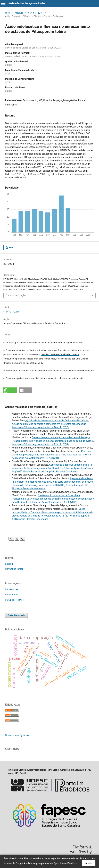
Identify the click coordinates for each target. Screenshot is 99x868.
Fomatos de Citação (16, 295)
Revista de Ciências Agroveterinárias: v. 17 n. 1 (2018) (40, 444)
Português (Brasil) (15, 569)
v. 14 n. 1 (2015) (35, 13)
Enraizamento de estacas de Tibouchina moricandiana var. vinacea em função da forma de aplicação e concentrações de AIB (53, 499)
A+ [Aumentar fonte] (11, 539)
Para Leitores (12, 589)
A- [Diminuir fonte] (22, 539)
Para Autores (11, 595)
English (9, 564)
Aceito (89, 863)
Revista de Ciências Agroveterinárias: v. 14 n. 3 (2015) (49, 502)
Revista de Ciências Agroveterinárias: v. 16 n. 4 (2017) (40, 427)
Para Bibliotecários (14, 600)
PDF (10, 247)
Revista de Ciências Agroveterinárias (27, 3)
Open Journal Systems (17, 735)
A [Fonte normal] (17, 539)
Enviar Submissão (16, 615)
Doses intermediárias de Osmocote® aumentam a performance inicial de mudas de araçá (52, 512)
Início (8, 13)
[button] (10, 390)
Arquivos (19, 13)
